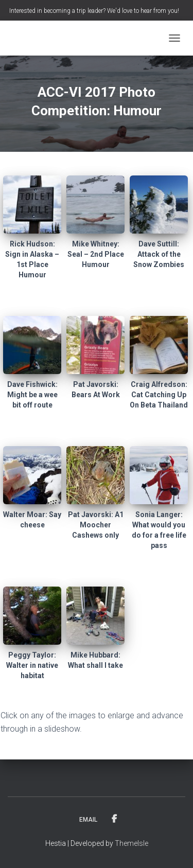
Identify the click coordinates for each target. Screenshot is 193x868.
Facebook (114, 819)
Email (88, 820)
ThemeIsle (131, 843)
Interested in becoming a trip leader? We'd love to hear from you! (94, 11)
